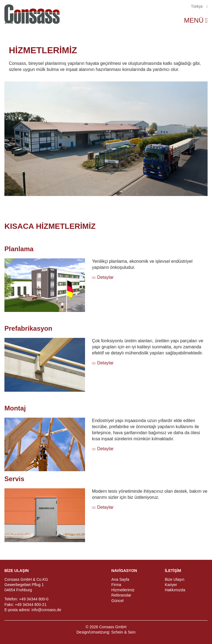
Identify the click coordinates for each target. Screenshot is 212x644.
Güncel (117, 601)
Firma (116, 585)
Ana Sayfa (120, 579)
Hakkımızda (175, 590)
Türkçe (198, 6)
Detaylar (105, 277)
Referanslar (121, 595)
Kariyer (171, 585)
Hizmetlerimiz (123, 590)
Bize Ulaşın (175, 579)
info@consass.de (46, 610)
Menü (194, 20)
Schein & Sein (123, 632)
